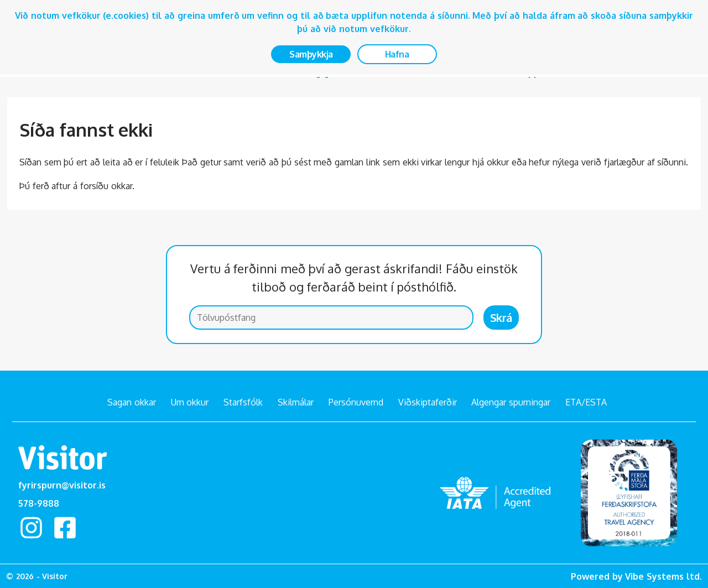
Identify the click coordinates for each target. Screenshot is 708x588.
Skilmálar (296, 402)
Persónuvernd (356, 402)
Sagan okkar (132, 402)
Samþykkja (311, 54)
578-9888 (39, 503)
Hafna (397, 54)
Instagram (32, 528)
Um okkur (190, 402)
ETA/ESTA (586, 402)
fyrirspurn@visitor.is (62, 485)
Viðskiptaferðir (428, 402)
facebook (65, 528)
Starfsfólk (243, 402)
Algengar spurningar (511, 402)
